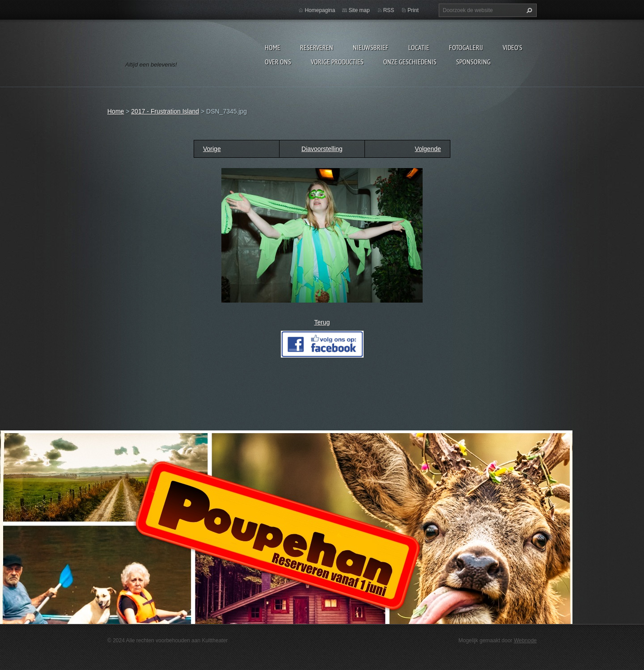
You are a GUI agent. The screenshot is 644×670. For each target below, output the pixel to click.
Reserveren (317, 47)
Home (273, 47)
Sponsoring (473, 62)
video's (513, 47)
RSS (389, 10)
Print (413, 10)
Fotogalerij (466, 47)
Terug (322, 322)
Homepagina (320, 10)
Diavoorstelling (322, 149)
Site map (359, 10)
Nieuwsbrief (371, 47)
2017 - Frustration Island (165, 111)
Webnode (525, 641)
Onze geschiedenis (410, 62)
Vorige (212, 149)
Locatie (419, 47)
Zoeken (528, 10)
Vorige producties (337, 62)
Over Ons (278, 62)
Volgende (428, 149)
